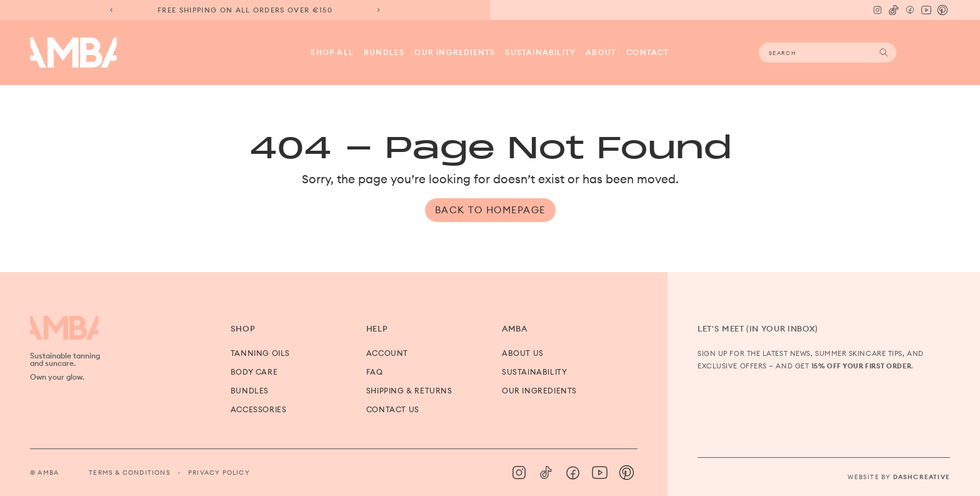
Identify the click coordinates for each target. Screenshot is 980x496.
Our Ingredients (455, 52)
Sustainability (540, 52)
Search (884, 53)
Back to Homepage (490, 210)
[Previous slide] (111, 10)
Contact (647, 52)
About (601, 52)
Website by (899, 477)
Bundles (384, 52)
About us (523, 353)
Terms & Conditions (130, 473)
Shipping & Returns (409, 391)
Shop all (332, 52)
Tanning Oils (260, 353)
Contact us (393, 409)
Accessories (259, 409)
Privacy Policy (219, 473)
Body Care (254, 372)
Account (387, 353)
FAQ (375, 372)
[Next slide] (379, 10)
